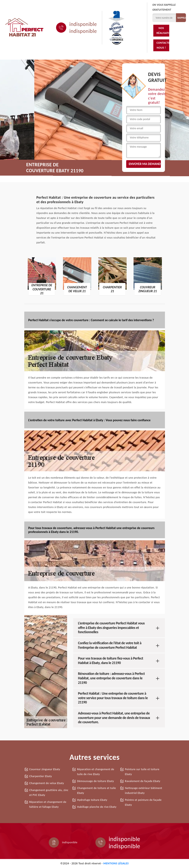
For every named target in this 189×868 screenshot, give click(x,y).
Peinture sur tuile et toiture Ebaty (142, 772)
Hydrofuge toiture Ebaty (92, 800)
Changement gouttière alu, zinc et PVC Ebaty (49, 793)
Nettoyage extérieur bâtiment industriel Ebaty (144, 791)
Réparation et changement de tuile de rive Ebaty (96, 772)
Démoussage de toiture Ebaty (96, 781)
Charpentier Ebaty (41, 776)
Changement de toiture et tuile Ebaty (96, 791)
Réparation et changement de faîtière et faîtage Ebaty (48, 804)
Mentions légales (116, 863)
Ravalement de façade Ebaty (143, 781)
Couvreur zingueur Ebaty (45, 769)
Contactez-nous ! (163, 45)
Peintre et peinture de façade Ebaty (143, 802)
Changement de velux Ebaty (47, 783)
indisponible (83, 24)
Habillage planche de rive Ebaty (97, 807)
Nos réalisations (163, 31)
